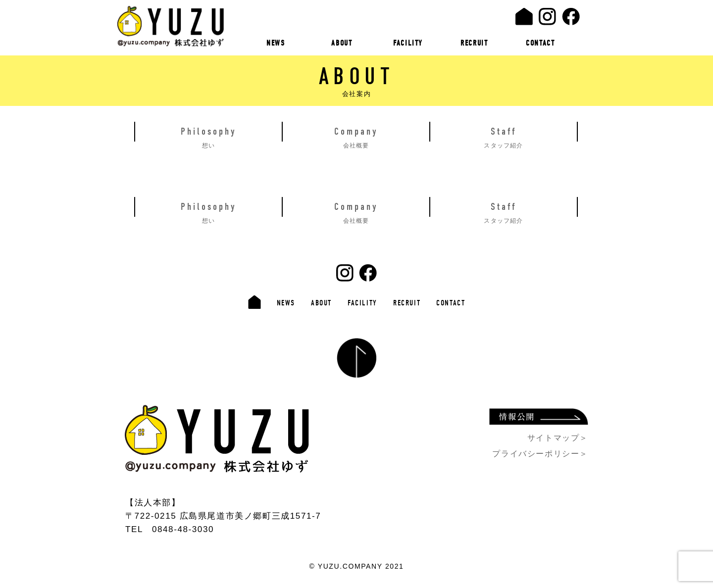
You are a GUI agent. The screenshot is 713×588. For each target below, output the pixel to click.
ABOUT (342, 43)
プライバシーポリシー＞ (540, 454)
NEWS (276, 43)
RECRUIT (474, 43)
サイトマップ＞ (558, 438)
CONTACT (540, 43)
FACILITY (408, 43)
